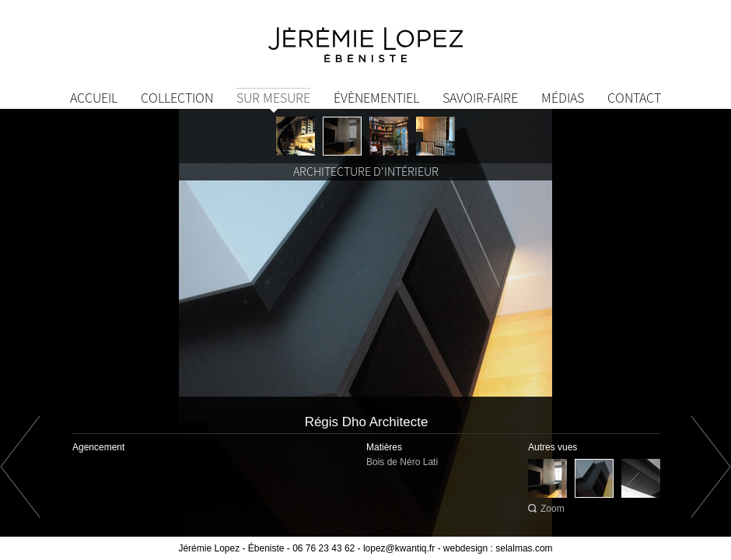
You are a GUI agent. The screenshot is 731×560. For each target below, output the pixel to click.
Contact (634, 98)
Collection (177, 98)
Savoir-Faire (480, 98)
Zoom (553, 509)
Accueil (94, 98)
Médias (563, 98)
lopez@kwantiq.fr (399, 548)
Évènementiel (376, 98)
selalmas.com (524, 548)
